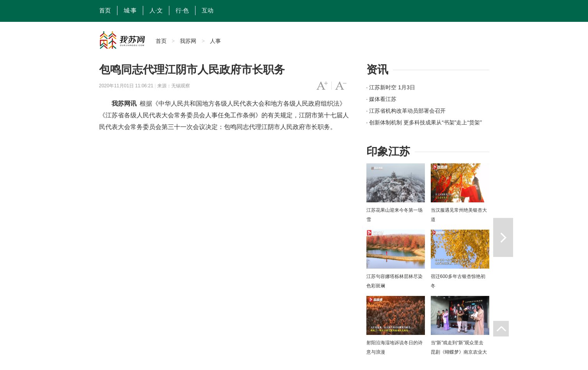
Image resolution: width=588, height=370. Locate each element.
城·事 (130, 11)
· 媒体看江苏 (382, 99)
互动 (208, 11)
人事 (215, 41)
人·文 (156, 11)
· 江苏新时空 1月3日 (391, 87)
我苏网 (188, 41)
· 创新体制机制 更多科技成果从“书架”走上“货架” (424, 122)
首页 (105, 11)
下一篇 (503, 237)
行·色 (182, 11)
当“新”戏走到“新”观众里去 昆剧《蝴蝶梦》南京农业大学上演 (459, 352)
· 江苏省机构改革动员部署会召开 (406, 111)
